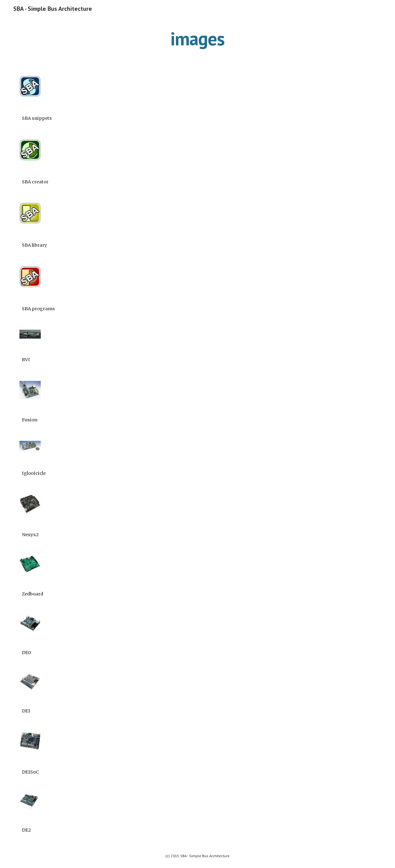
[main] (197, 39)
